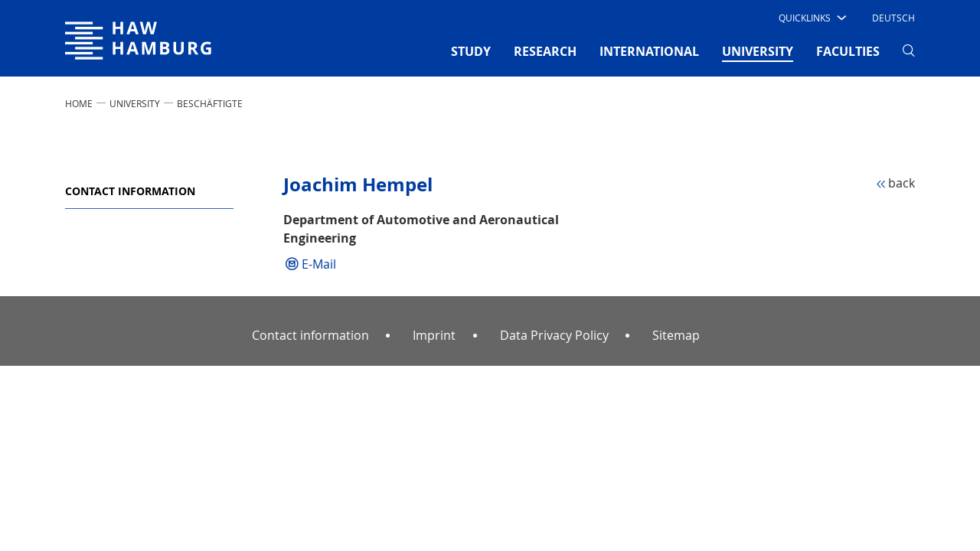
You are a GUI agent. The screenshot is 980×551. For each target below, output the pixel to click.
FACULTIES (848, 51)
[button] (811, 18)
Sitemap (676, 335)
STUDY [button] (471, 51)
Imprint (434, 335)
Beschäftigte (210, 103)
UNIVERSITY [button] (758, 51)
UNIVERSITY (135, 103)
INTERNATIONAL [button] (649, 51)
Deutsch (893, 18)
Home (79, 103)
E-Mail (319, 264)
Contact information (130, 191)
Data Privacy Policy (554, 335)
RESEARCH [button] (545, 51)
